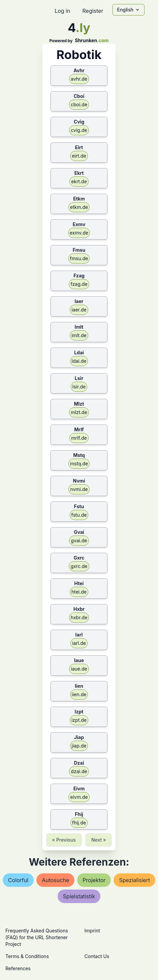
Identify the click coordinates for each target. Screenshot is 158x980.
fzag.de (79, 284)
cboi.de (79, 104)
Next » (99, 840)
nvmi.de (79, 489)
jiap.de (79, 746)
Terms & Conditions (27, 956)
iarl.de (79, 643)
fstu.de (79, 515)
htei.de (79, 592)
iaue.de (79, 669)
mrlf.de (79, 438)
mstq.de (79, 464)
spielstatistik (79, 896)
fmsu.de (79, 258)
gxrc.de (79, 566)
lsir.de (79, 387)
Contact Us (97, 956)
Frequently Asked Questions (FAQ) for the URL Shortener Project (37, 937)
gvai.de (79, 540)
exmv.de (79, 233)
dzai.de (79, 771)
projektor (94, 880)
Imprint (92, 931)
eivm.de (79, 797)
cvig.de (79, 130)
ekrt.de (79, 181)
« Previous (64, 840)
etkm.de (79, 207)
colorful (18, 880)
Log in (62, 11)
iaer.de (79, 310)
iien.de (79, 694)
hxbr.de (79, 617)
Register (93, 11)
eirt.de (79, 156)
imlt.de (79, 335)
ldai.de (79, 361)
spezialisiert (134, 880)
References (18, 968)
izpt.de (79, 720)
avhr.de (79, 79)
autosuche (55, 880)
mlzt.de (79, 412)
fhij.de (79, 823)
